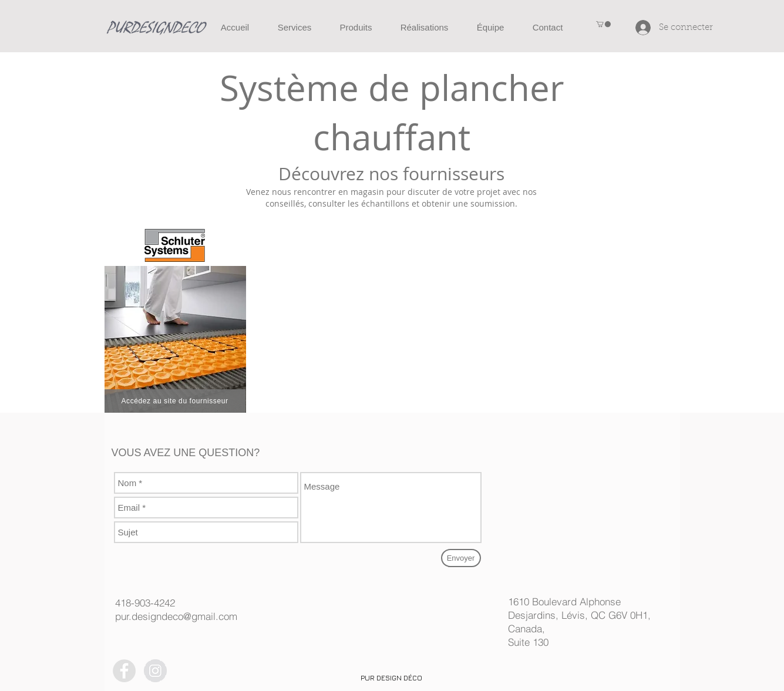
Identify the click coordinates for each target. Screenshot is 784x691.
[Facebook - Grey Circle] (124, 671)
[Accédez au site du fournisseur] (175, 401)
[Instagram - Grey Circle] (155, 671)
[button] (603, 24)
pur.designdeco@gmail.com (176, 616)
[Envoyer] (461, 558)
